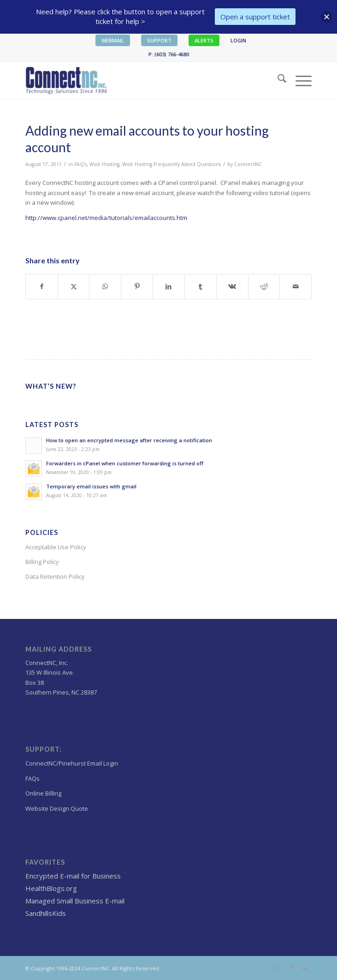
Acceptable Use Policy (56, 547)
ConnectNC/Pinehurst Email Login (72, 763)
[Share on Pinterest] (137, 286)
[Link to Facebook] (291, 968)
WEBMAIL (113, 40)
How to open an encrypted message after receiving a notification (129, 440)
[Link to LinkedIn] (305, 968)
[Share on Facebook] (42, 286)
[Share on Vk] (232, 286)
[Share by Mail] (296, 286)
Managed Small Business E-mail (75, 901)
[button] (327, 17)
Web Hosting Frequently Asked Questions (171, 164)
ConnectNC (248, 164)
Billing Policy (42, 562)
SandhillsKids (46, 913)
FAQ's (80, 164)
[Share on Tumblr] (201, 286)
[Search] (277, 80)
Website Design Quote (57, 808)
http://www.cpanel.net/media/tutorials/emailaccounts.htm (106, 218)
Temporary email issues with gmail (91, 486)
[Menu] (299, 80)
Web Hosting (104, 164)
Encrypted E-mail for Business (73, 876)
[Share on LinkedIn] (169, 286)
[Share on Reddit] (264, 286)
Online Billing (43, 793)
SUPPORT (159, 40)
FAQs (33, 778)
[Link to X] (277, 968)
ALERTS (204, 40)
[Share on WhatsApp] (105, 286)
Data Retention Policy (55, 576)
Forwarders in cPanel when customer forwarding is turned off (125, 463)
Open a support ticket (255, 17)
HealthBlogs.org (51, 888)
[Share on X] (74, 286)
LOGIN (238, 40)
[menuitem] (113, 41)
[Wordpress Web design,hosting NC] (140, 80)
